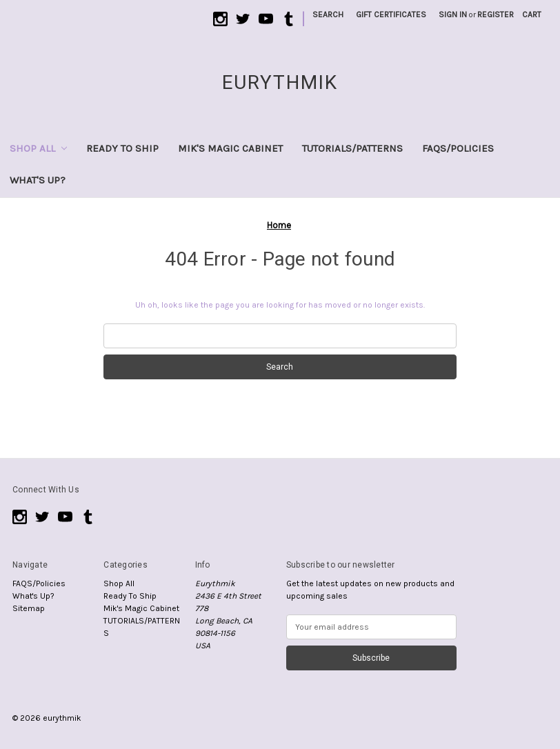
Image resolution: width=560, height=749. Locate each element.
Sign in (453, 14)
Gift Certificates (391, 14)
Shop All (38, 148)
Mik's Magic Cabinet (230, 148)
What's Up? (38, 180)
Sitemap (29, 608)
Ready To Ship (122, 148)
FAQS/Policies (458, 148)
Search (328, 14)
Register (496, 14)
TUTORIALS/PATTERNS (352, 148)
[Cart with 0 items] (532, 14)
